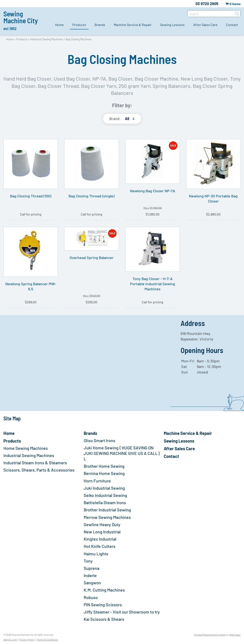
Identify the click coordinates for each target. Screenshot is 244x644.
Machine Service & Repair (133, 25)
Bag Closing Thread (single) (91, 196)
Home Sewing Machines (26, 448)
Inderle (90, 575)
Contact (232, 25)
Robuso (91, 597)
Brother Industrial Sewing (107, 510)
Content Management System (210, 635)
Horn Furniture (97, 481)
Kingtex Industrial (100, 539)
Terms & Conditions (47, 640)
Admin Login (10, 640)
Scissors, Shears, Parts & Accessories (39, 470)
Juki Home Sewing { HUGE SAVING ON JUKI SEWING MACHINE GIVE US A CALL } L (122, 453)
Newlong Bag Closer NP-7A (153, 191)
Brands (100, 25)
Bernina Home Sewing (104, 473)
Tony (88, 561)
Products (79, 25)
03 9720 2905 (207, 4)
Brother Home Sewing (104, 466)
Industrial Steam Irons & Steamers (35, 463)
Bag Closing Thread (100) (31, 196)
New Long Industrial (102, 532)
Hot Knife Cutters (100, 546)
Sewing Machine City (21, 20)
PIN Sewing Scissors (103, 605)
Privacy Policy (27, 640)
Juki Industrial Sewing (104, 488)
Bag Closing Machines (79, 39)
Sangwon (92, 583)
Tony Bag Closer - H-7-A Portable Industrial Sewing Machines (153, 284)
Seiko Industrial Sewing (105, 495)
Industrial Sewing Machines (46, 39)
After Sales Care (205, 25)
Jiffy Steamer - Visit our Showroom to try (122, 612)
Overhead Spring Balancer (92, 258)
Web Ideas (235, 635)
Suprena (91, 568)
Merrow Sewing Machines (107, 517)
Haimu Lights (96, 554)
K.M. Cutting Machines (104, 590)
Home (59, 25)
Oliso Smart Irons (99, 440)
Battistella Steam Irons (105, 502)
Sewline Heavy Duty (102, 524)
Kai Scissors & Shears (104, 619)
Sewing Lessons (172, 25)
